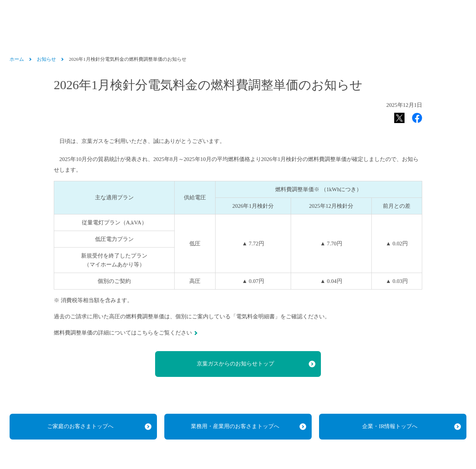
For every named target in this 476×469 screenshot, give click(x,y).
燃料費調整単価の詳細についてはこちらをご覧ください (123, 333)
